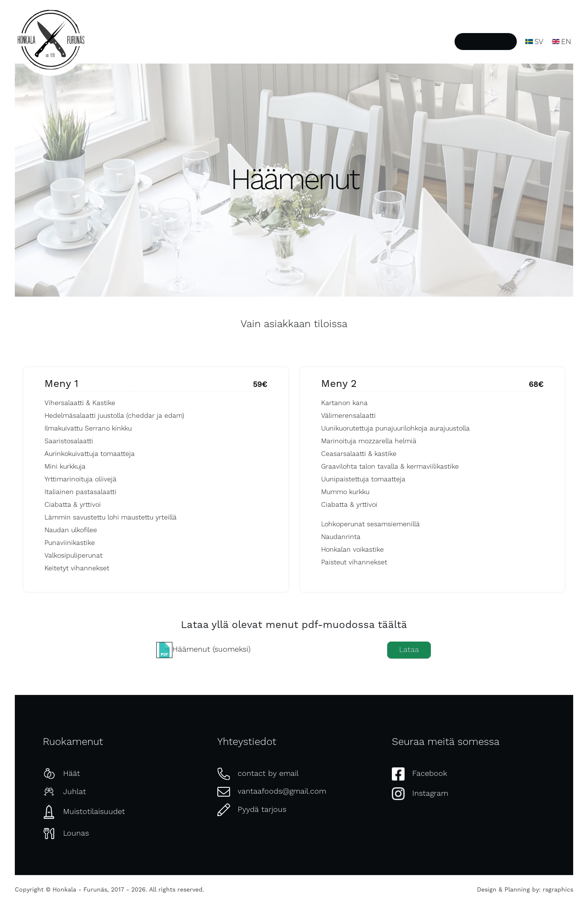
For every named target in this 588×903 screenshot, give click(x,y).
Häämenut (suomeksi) (211, 649)
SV (534, 42)
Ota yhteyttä (425, 42)
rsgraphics (558, 889)
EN (562, 42)
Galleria (378, 42)
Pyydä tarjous (486, 42)
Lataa (409, 650)
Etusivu (232, 42)
